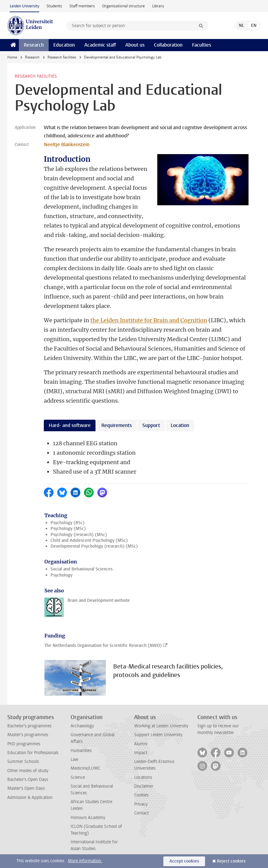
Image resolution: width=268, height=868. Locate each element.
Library (158, 6)
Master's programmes (28, 735)
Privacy (141, 804)
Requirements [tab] (117, 425)
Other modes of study (28, 771)
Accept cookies (184, 861)
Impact (141, 753)
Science (78, 777)
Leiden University (24, 6)
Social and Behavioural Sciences (82, 569)
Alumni (141, 744)
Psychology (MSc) (68, 529)
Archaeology (82, 726)
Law (75, 759)
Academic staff (100, 45)
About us (135, 45)
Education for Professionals (33, 753)
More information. (85, 861)
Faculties (202, 45)
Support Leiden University (158, 735)
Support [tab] (151, 425)
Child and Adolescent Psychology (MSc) (89, 540)
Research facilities (62, 57)
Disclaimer (144, 786)
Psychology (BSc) (68, 523)
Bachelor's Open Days (28, 780)
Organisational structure (124, 6)
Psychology (61, 575)
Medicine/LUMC (85, 768)
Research (34, 45)
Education (64, 45)
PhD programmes (24, 744)
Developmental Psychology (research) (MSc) (94, 546)
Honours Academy (88, 818)
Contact (141, 813)
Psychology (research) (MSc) (79, 535)
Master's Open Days (26, 788)
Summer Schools (23, 762)
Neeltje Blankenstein (67, 145)
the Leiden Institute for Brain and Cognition (149, 320)
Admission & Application (30, 797)
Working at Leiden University (161, 726)
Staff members (82, 6)
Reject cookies (231, 861)
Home (12, 57)
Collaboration (168, 45)
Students (54, 6)
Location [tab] (180, 425)
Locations (143, 777)
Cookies (141, 795)
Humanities (81, 751)
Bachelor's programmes (29, 726)
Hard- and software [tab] (70, 425)
